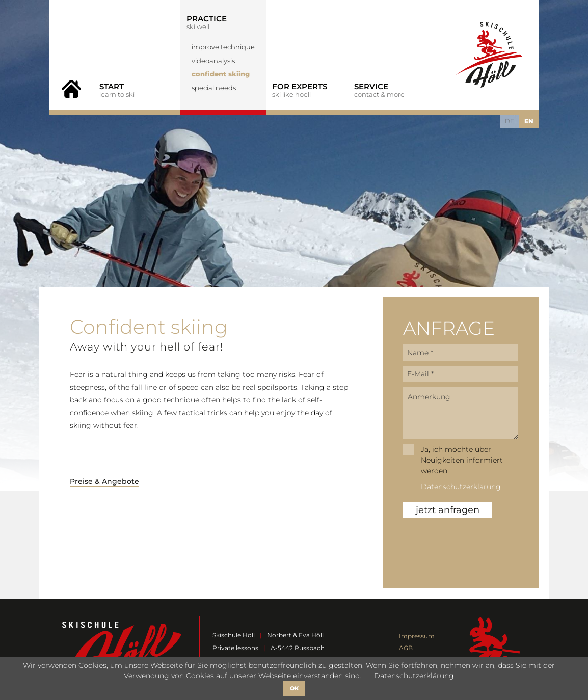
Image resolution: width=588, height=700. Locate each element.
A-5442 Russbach (298, 648)
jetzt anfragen (448, 510)
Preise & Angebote (104, 481)
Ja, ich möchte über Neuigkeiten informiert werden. (462, 460)
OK (294, 688)
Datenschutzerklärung (461, 487)
